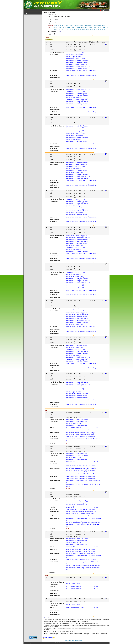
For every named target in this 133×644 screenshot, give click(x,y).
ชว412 (79, 28)
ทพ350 (80, 30)
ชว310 (104, 26)
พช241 (84, 30)
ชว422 (98, 28)
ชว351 (63, 28)
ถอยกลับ (27, 16)
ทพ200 (76, 30)
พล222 (96, 30)
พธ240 (88, 30)
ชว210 (96, 26)
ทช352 (71, 30)
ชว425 (55, 30)
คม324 (76, 26)
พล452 (100, 30)
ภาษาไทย (104, 10)
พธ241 (92, 30)
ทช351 (67, 30)
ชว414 (87, 28)
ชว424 (106, 28)
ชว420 (90, 28)
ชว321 (55, 28)
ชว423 (102, 28)
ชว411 (75, 28)
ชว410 (71, 28)
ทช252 (63, 30)
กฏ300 (56, 26)
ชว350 (59, 28)
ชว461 (59, 30)
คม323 (60, 26)
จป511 (92, 26)
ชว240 (100, 26)
